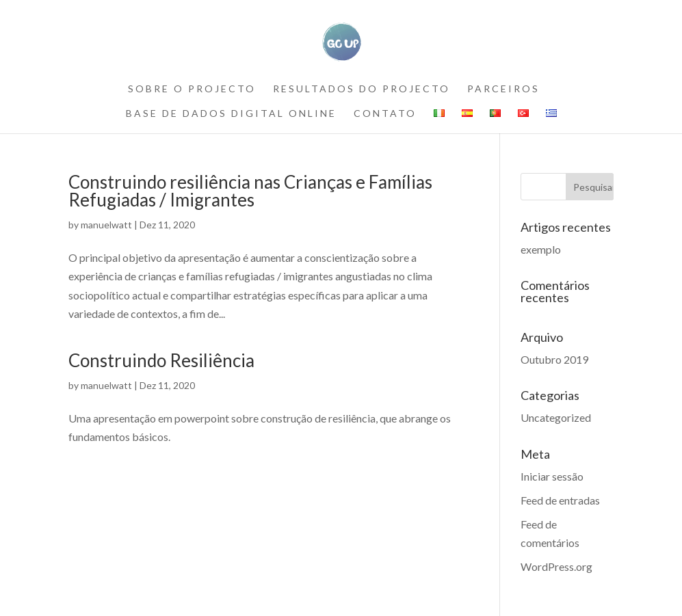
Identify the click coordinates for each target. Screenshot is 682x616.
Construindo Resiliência (161, 360)
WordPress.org (556, 566)
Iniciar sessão (552, 476)
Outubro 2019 (554, 359)
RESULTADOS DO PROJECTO (362, 89)
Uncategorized (556, 417)
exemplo (541, 249)
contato (385, 114)
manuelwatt (106, 225)
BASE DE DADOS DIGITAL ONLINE (231, 114)
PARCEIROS (503, 89)
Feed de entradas (560, 500)
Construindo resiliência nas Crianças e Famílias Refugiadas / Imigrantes (250, 191)
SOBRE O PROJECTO (192, 89)
